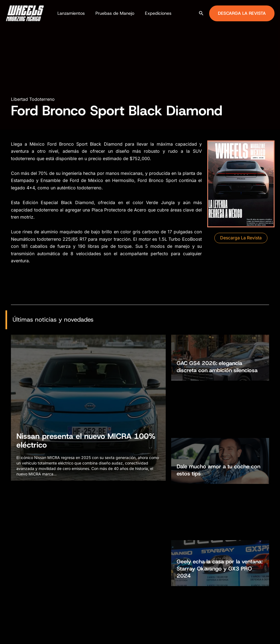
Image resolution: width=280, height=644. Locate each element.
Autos (82, 567)
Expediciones (153, 13)
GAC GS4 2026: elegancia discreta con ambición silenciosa (217, 366)
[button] (201, 13)
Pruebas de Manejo (112, 13)
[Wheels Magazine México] (26, 13)
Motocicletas (88, 577)
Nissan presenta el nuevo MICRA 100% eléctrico (86, 441)
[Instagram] (261, 635)
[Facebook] (253, 635)
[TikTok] (269, 635)
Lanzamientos (70, 13)
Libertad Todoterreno (33, 99)
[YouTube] (278, 635)
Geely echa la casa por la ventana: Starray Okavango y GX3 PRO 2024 (220, 465)
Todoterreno (87, 586)
